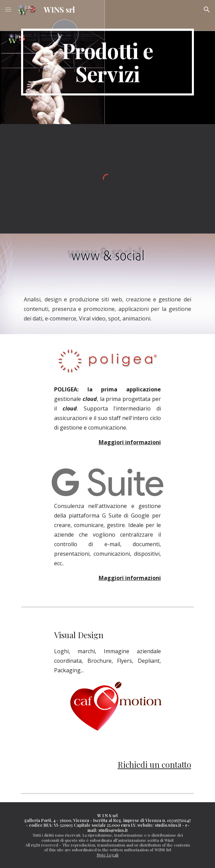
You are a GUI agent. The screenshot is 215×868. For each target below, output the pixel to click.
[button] (8, 9)
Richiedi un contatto (154, 764)
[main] (107, 62)
